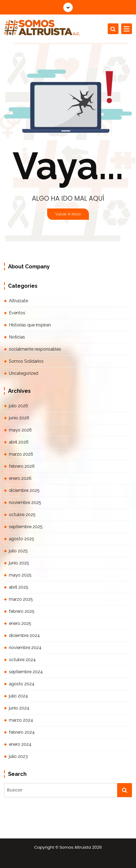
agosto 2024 (22, 684)
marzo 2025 (21, 599)
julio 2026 (18, 406)
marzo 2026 (21, 454)
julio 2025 (18, 551)
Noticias (17, 337)
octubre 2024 (22, 660)
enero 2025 (20, 623)
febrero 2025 (22, 611)
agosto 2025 (22, 539)
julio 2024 (18, 696)
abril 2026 (19, 442)
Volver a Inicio (68, 214)
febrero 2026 (22, 466)
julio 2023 (18, 756)
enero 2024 (20, 744)
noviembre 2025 (25, 503)
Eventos (17, 313)
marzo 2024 (21, 720)
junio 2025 (19, 563)
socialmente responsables (35, 349)
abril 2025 (19, 587)
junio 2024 (19, 708)
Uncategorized (24, 373)
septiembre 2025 (26, 527)
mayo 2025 (20, 575)
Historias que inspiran (30, 325)
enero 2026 (20, 478)
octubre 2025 (22, 515)
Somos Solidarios (26, 361)
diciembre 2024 (24, 635)
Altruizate (18, 301)
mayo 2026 (20, 430)
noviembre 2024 (25, 648)
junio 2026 (19, 418)
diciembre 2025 (24, 490)
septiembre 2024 (26, 672)
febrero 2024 (22, 732)
